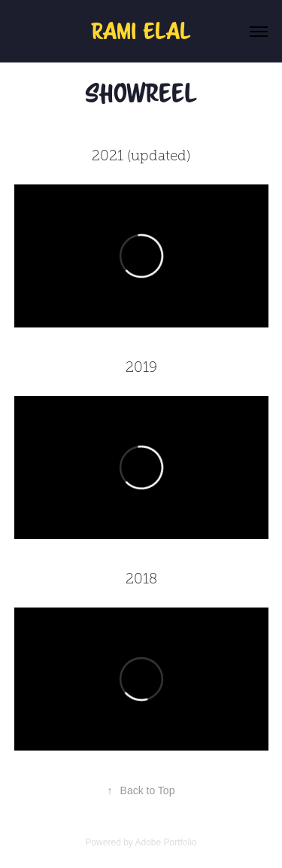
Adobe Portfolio (165, 842)
